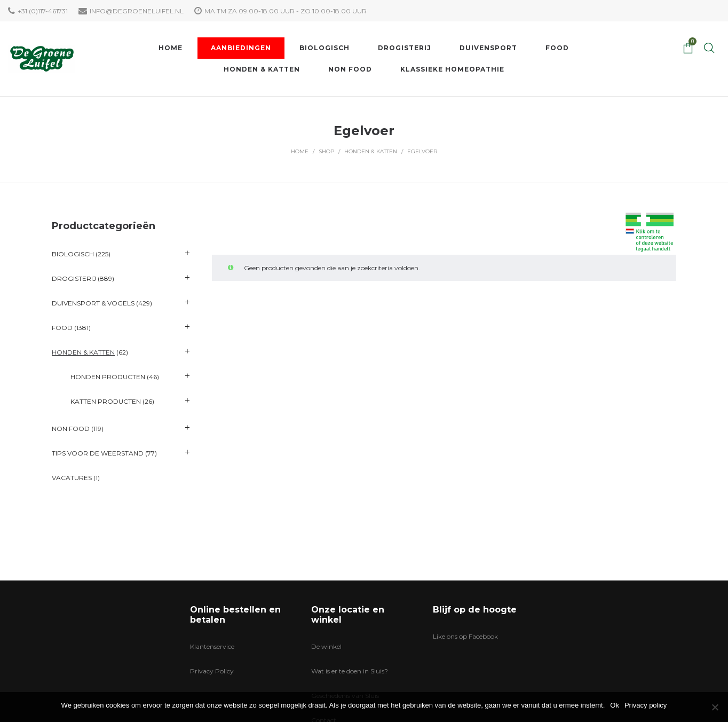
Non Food (71, 429)
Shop (326, 151)
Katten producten (106, 401)
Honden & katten (371, 151)
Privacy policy (646, 705)
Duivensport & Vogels (93, 303)
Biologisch (73, 254)
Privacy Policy (212, 671)
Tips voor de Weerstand (98, 453)
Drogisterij (74, 278)
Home (300, 151)
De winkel (326, 646)
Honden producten (108, 377)
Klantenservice (212, 646)
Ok (615, 705)
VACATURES (72, 478)
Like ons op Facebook (465, 636)
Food (62, 328)
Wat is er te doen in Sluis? (350, 671)
